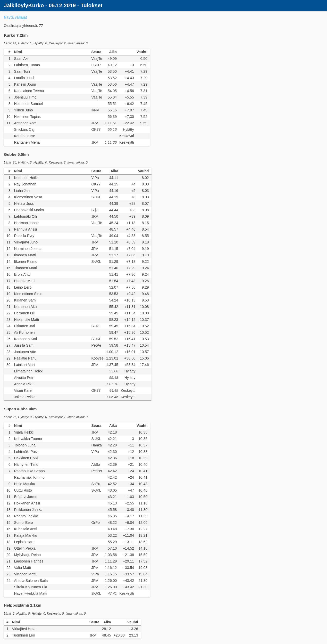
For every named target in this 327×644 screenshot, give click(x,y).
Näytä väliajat (15, 17)
